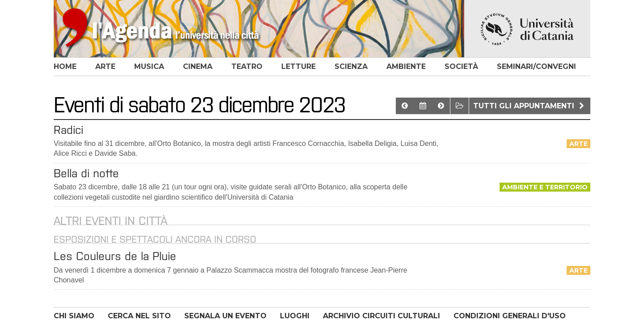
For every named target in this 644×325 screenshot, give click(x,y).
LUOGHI (295, 316)
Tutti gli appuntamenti (530, 106)
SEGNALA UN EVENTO (225, 316)
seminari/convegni (536, 66)
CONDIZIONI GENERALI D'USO (510, 316)
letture (299, 66)
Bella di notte (86, 173)
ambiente (406, 66)
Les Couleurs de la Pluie (115, 256)
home (65, 66)
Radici (68, 130)
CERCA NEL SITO (139, 316)
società (461, 66)
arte (105, 66)
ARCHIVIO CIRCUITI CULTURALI (381, 316)
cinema (198, 66)
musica (149, 66)
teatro (247, 66)
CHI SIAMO (74, 316)
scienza (351, 66)
